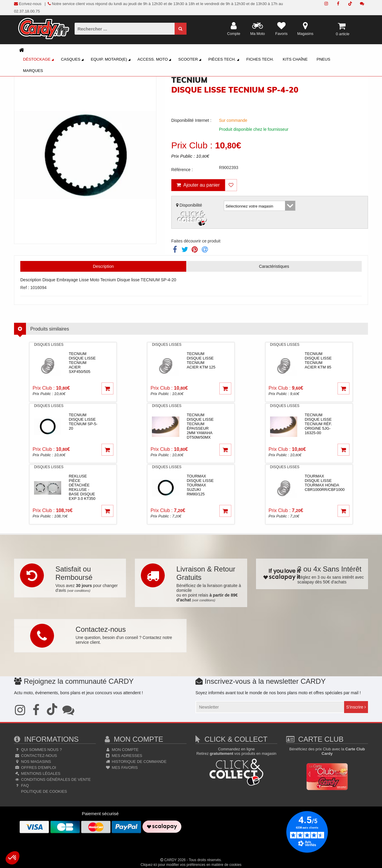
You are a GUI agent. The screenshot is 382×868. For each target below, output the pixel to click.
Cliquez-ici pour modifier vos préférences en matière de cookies (191, 865)
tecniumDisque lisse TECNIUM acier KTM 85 (318, 360)
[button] (13, 858)
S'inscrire (356, 707)
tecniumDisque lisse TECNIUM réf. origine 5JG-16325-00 (318, 424)
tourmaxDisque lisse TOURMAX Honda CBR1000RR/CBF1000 (325, 483)
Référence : (182, 170)
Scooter (191, 60)
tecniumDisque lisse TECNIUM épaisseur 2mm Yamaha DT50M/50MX (200, 426)
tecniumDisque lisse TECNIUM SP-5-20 (83, 422)
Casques (73, 60)
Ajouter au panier (198, 185)
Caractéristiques (274, 266)
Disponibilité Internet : (191, 120)
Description (103, 266)
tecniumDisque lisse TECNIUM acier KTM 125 (201, 360)
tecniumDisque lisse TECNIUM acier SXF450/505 (82, 363)
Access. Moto (155, 60)
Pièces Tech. (225, 60)
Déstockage (39, 60)
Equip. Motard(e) (111, 60)
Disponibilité (192, 215)
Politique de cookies (43, 791)
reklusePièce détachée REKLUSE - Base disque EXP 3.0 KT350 (82, 487)
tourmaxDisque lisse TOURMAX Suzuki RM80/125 (200, 485)
